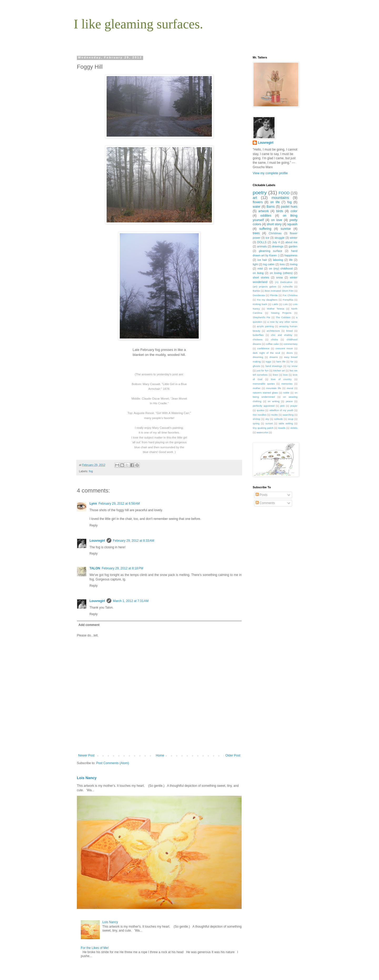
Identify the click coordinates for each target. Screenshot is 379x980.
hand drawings (274, 366)
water (256, 207)
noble (286, 393)
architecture (273, 331)
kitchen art (279, 370)
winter (294, 238)
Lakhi (275, 304)
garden (293, 246)
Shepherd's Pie (261, 317)
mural (290, 388)
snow (279, 277)
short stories (261, 277)
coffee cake (272, 344)
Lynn (93, 504)
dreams (274, 357)
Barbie (256, 291)
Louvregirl (97, 541)
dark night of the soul (266, 353)
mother (257, 388)
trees (256, 233)
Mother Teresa (276, 309)
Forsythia (288, 300)
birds (280, 211)
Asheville (288, 287)
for (292, 362)
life (291, 260)
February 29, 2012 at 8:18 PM (122, 568)
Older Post (233, 755)
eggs (269, 362)
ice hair (262, 260)
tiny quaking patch (263, 428)
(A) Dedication (284, 282)
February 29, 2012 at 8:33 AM (134, 541)
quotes (260, 410)
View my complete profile (270, 173)
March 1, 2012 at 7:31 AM (131, 601)
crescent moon (284, 348)
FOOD (284, 193)
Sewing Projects (281, 313)
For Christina (290, 295)
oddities (266, 216)
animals (262, 246)
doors (290, 353)
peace (289, 401)
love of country (281, 379)
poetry (260, 193)
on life (275, 202)
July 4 (276, 242)
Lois (286, 304)
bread (289, 331)
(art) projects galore (265, 287)
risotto (275, 415)
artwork (264, 211)
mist (260, 268)
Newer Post (86, 755)
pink (282, 406)
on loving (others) (281, 273)
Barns (271, 207)
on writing (274, 401)
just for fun (263, 370)
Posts (261, 495)
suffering (265, 229)
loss (282, 264)
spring (256, 423)
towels (282, 428)
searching (288, 415)
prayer (294, 406)
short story (274, 224)
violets (294, 428)
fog (91, 471)
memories (287, 384)
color (294, 211)
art (255, 198)
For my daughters (267, 300)
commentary (290, 344)
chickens (258, 339)
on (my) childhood (281, 268)
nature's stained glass (265, 393)
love (286, 375)
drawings (278, 246)
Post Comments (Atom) (113, 763)
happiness (291, 255)
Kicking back (260, 304)
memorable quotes (264, 384)
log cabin (269, 264)
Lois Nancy (87, 778)
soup (291, 419)
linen (275, 375)
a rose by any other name (282, 322)
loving (294, 264)
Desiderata (259, 295)
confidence (263, 348)
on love (277, 220)
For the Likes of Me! (95, 948)
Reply (94, 525)
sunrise (286, 229)
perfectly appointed (264, 406)
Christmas (275, 233)
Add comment (89, 625)
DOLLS (262, 242)
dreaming (258, 357)
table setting (286, 423)
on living (258, 273)
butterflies (258, 335)
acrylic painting (265, 326)
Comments (265, 503)
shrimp (256, 419)
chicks (275, 339)
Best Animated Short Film (279, 291)
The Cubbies (283, 317)
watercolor (262, 432)
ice (267, 238)
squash (292, 224)
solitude (279, 419)
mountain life (274, 388)
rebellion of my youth (281, 410)
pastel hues (289, 207)
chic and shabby (282, 335)
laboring (278, 260)
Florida (274, 295)
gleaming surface (270, 251)
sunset (269, 423)
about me (291, 242)
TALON (95, 568)
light (255, 264)
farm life (281, 362)
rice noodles (260, 415)
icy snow (292, 366)
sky (267, 419)
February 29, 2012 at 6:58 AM (119, 504)
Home (160, 755)
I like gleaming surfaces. (138, 24)
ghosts (256, 366)
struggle (280, 238)
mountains (280, 198)
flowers (258, 202)
